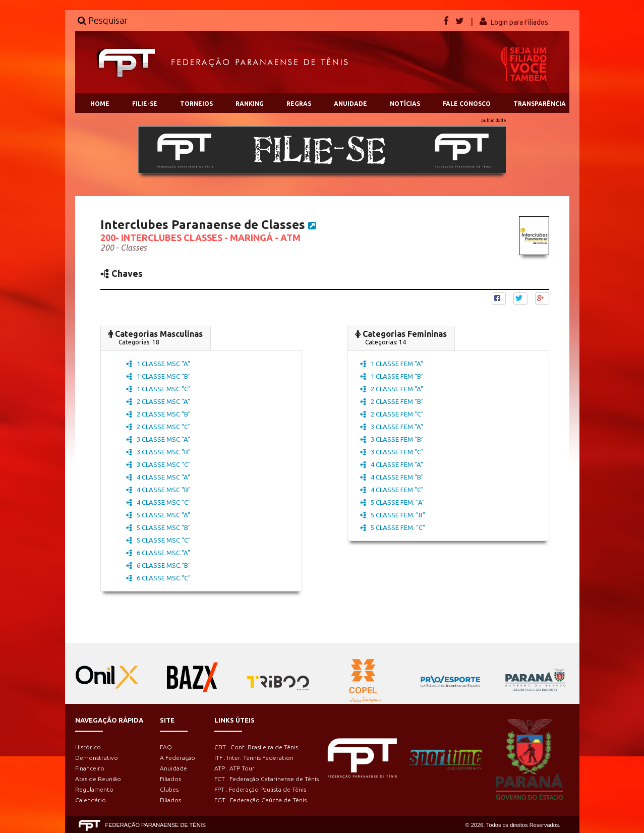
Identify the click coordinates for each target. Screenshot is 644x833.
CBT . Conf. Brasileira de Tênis (256, 747)
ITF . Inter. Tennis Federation (254, 758)
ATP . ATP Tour (235, 768)
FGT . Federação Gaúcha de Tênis (260, 800)
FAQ (166, 747)
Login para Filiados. (520, 22)
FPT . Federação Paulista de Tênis (260, 789)
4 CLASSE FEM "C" (392, 490)
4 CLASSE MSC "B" (158, 490)
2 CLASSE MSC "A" (158, 401)
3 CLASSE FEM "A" (392, 427)
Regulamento (94, 789)
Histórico (88, 747)
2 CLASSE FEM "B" (392, 401)
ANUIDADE (350, 104)
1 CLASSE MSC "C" (158, 389)
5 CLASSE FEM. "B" (393, 515)
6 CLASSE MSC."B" (158, 565)
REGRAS (299, 104)
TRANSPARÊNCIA (540, 104)
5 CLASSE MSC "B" (158, 527)
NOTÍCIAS (405, 104)
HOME (100, 104)
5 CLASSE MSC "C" (158, 540)
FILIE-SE (145, 104)
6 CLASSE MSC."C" (158, 578)
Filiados (170, 779)
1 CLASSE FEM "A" (392, 364)
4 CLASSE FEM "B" (392, 477)
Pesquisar (103, 20)
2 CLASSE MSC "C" (158, 427)
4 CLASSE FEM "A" (392, 464)
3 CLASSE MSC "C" (158, 464)
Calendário (91, 800)
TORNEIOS (196, 104)
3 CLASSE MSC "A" (158, 439)
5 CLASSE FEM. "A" (392, 502)
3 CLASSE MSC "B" (158, 452)
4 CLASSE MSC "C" (158, 502)
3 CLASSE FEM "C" (392, 452)
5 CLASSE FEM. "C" (393, 527)
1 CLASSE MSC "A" (158, 364)
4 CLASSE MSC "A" (158, 477)
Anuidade (173, 768)
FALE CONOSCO (467, 104)
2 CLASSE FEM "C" (392, 414)
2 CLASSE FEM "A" (392, 389)
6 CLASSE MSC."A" (158, 553)
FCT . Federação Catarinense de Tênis (267, 779)
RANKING (250, 104)
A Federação (178, 758)
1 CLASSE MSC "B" (158, 376)
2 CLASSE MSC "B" (158, 414)
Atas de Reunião (98, 779)
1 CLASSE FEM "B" (392, 376)
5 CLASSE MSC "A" (158, 515)
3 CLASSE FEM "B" (392, 439)
